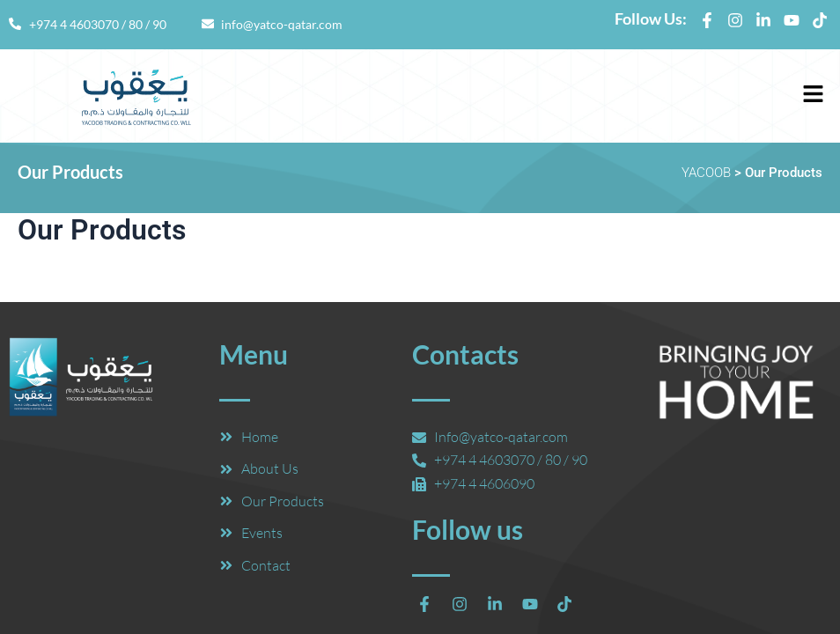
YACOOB (706, 173)
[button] (814, 96)
